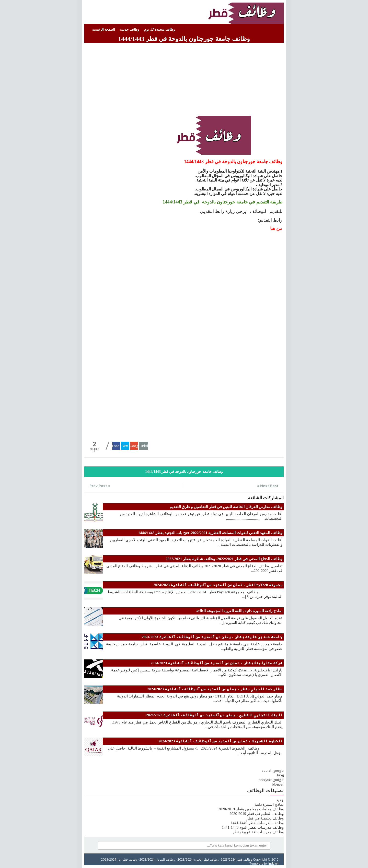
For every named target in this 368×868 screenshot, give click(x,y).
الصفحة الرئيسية (103, 29)
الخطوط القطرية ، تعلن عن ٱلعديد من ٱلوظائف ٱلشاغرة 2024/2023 (220, 741)
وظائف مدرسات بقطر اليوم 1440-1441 (253, 827)
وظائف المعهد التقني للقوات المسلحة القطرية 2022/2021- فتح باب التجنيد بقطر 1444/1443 (210, 533)
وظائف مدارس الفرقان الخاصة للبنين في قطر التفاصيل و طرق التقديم (226, 507)
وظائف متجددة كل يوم (160, 29)
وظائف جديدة (129, 29)
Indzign (273, 863)
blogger (278, 784)
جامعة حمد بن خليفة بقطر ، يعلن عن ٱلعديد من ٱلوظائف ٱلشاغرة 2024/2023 (212, 637)
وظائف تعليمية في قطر (265, 818)
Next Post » (268, 486)
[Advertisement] (184, 80)
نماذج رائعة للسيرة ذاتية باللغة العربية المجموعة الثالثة (239, 611)
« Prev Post (100, 486)
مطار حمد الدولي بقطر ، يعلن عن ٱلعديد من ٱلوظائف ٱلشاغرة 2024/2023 (215, 689)
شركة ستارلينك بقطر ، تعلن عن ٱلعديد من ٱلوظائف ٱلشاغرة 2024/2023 (216, 663)
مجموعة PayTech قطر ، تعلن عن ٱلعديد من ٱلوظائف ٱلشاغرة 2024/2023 (218, 585)
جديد (280, 800)
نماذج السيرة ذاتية (269, 804)
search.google (273, 770)
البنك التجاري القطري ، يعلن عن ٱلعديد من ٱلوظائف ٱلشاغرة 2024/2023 (214, 715)
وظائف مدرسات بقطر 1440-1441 (257, 823)
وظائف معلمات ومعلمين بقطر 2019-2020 (251, 809)
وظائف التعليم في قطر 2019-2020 (257, 814)
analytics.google (271, 780)
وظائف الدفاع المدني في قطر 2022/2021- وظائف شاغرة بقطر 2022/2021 (224, 559)
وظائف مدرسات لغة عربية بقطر (258, 832)
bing (280, 775)
